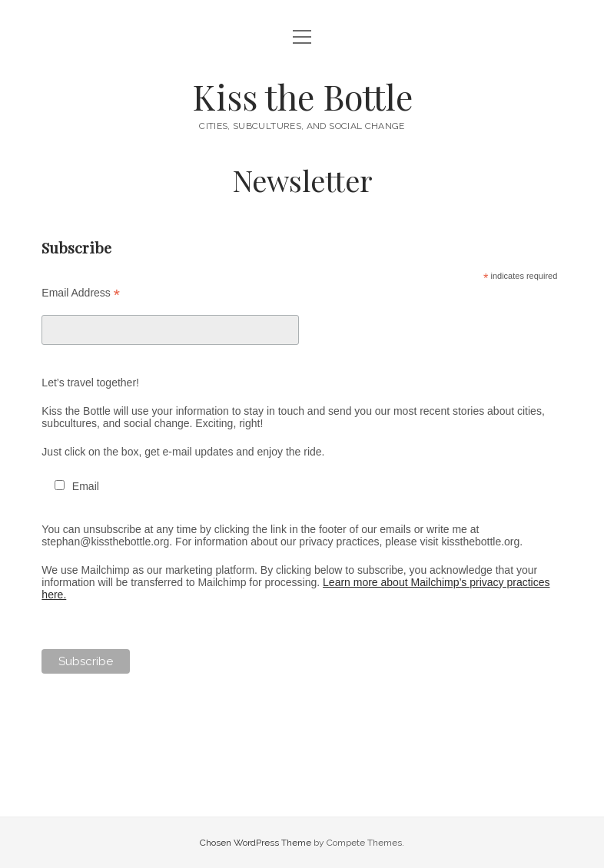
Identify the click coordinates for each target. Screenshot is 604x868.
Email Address (81, 293)
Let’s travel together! (90, 383)
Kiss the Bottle (302, 96)
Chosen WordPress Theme (256, 843)
